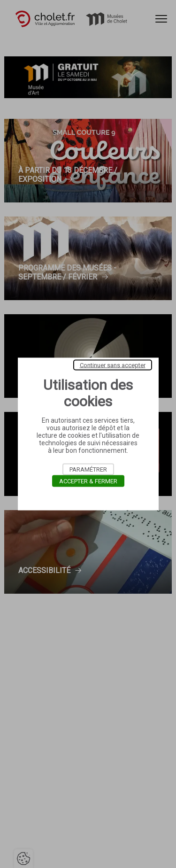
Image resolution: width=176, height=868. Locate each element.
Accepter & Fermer (88, 481)
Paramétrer (88, 469)
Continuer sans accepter (113, 365)
